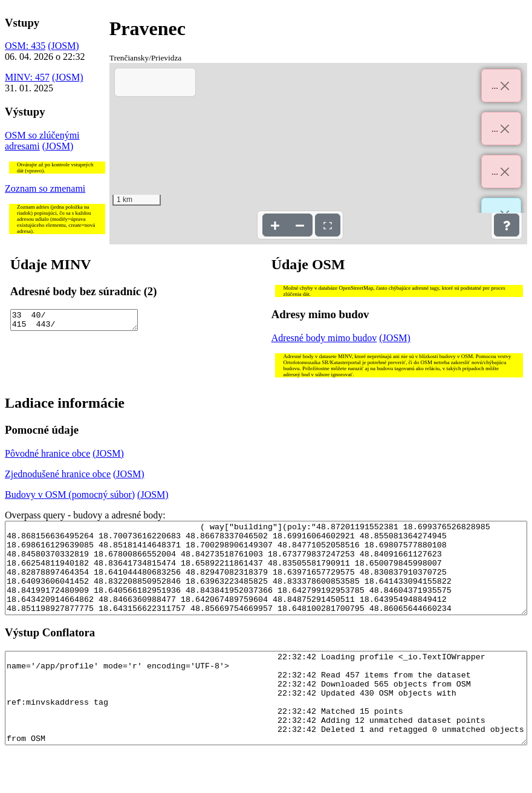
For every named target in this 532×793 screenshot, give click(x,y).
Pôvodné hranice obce (47, 453)
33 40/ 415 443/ (74, 322)
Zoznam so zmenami (45, 188)
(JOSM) (63, 46)
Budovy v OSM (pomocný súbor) (70, 494)
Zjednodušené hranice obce (58, 474)
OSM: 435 (25, 46)
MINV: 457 (27, 77)
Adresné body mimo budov (324, 338)
